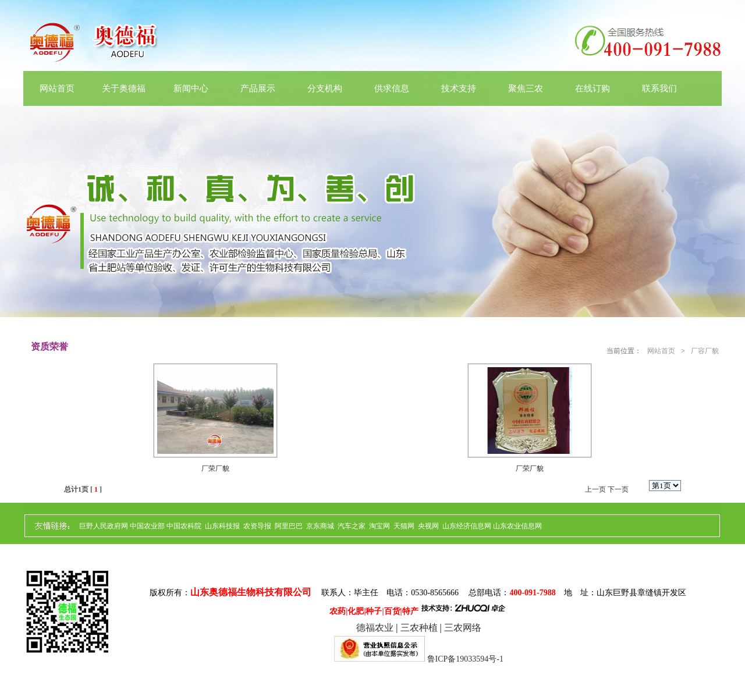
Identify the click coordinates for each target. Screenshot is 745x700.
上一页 (595, 489)
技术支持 (459, 88)
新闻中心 (191, 88)
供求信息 (392, 88)
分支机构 (325, 88)
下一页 (618, 489)
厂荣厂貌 (215, 468)
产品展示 (258, 88)
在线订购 (593, 88)
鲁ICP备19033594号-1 (465, 659)
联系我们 (659, 88)
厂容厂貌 (705, 351)
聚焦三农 (526, 88)
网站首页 (57, 88)
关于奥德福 (124, 88)
